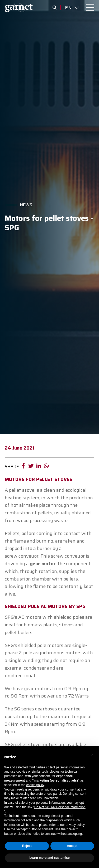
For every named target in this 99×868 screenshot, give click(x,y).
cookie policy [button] (35, 785)
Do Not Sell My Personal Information (60, 807)
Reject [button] (27, 846)
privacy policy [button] (75, 825)
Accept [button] (72, 846)
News (26, 205)
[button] (92, 755)
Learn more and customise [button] (49, 858)
